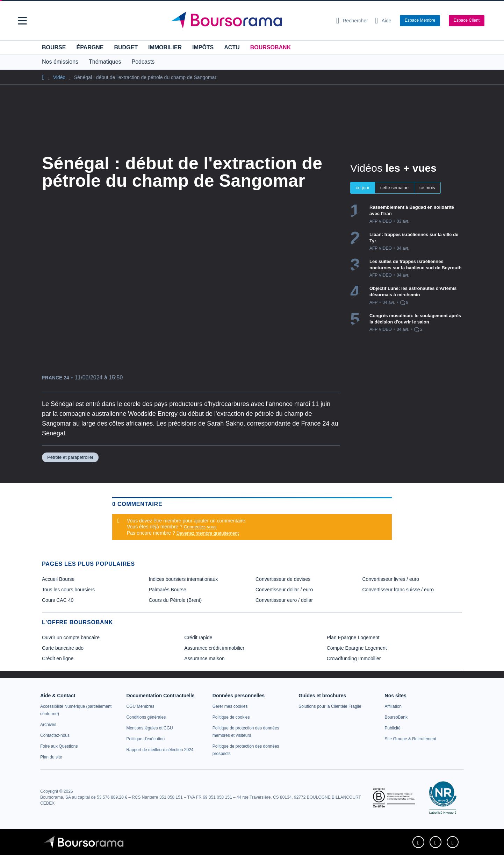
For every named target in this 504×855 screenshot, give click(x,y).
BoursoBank (271, 47)
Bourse (54, 47)
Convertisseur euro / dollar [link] (284, 600)
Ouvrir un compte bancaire (71, 637)
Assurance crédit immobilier (214, 648)
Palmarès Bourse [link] (168, 590)
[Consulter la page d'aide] (383, 21)
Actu (232, 47)
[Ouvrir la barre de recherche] (352, 21)
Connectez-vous (200, 527)
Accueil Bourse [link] (58, 579)
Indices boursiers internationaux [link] (183, 579)
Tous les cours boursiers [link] (68, 590)
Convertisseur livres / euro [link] (391, 579)
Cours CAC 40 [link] (58, 600)
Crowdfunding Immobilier (354, 658)
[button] (22, 21)
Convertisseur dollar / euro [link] (284, 590)
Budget (126, 47)
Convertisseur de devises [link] (283, 579)
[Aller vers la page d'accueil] (249, 21)
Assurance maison (204, 658)
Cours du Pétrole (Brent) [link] (175, 600)
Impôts (203, 47)
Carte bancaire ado (63, 648)
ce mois (427, 188)
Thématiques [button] (105, 62)
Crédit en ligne (58, 658)
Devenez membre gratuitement (208, 533)
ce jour (363, 188)
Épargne (90, 47)
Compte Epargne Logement (357, 648)
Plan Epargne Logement (353, 637)
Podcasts (143, 62)
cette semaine (394, 188)
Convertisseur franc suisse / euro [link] (398, 590)
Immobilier (165, 47)
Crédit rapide (198, 637)
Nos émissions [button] (60, 62)
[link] (48, 725)
